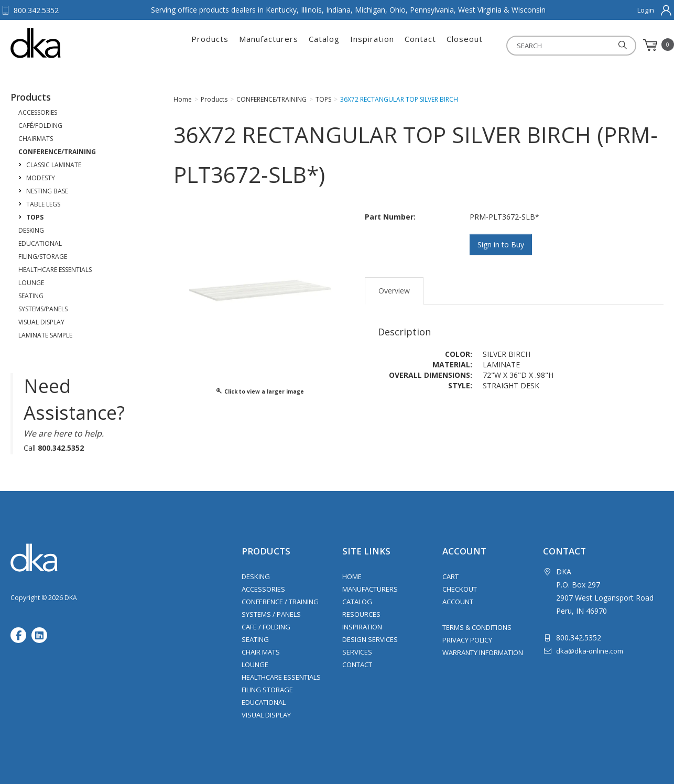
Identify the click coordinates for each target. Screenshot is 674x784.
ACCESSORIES (38, 112)
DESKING (31, 230)
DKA (62, 43)
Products (210, 45)
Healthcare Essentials (281, 677)
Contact (420, 45)
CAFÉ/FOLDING (40, 126)
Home (352, 576)
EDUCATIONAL (40, 243)
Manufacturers (269, 45)
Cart (450, 576)
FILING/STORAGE (43, 257)
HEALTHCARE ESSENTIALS (55, 270)
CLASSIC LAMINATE (54, 165)
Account (458, 602)
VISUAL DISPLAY (41, 322)
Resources (361, 614)
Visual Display (266, 715)
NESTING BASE (47, 191)
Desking (256, 576)
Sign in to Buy (501, 244)
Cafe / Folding (266, 627)
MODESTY (41, 178)
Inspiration (372, 45)
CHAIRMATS (36, 139)
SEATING (31, 296)
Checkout (460, 589)
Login (646, 10)
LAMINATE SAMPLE (45, 335)
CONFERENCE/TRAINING (57, 152)
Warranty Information (483, 652)
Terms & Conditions (477, 627)
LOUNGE (31, 283)
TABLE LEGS (43, 204)
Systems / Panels (271, 614)
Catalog (324, 45)
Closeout (465, 45)
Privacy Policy (467, 640)
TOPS (35, 217)
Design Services (370, 639)
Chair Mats (261, 652)
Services (357, 652)
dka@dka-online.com (590, 651)
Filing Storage (267, 690)
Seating (255, 639)
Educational (264, 702)
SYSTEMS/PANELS (43, 309)
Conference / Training (280, 602)
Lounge (255, 665)
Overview (394, 290)
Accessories (263, 589)
